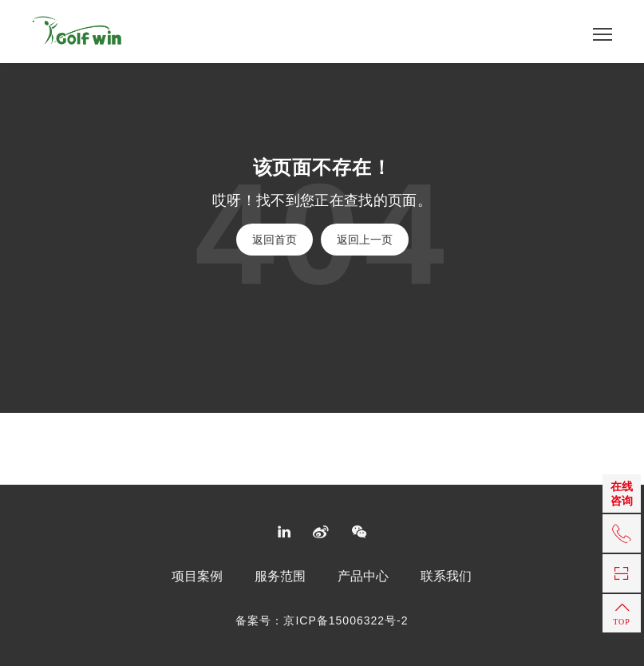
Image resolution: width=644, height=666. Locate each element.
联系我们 (446, 577)
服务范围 (280, 577)
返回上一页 (365, 240)
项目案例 (197, 577)
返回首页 (275, 240)
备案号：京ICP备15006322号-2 (322, 620)
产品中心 (363, 577)
